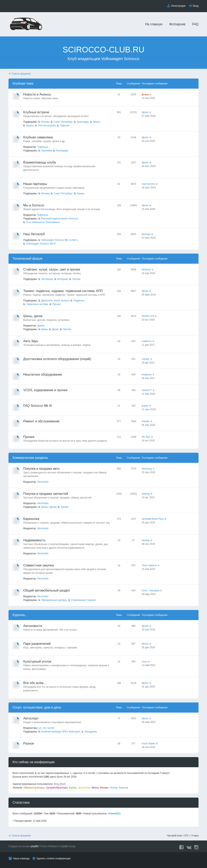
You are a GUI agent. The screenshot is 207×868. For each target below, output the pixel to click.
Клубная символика (38, 137)
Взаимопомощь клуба (40, 162)
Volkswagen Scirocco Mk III (41, 244)
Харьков (64, 125)
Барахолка (31, 519)
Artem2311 (114, 814)
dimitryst (146, 270)
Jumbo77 (147, 390)
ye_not (42, 728)
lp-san (145, 95)
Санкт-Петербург (63, 122)
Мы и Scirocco (34, 205)
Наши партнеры (35, 184)
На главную (154, 24)
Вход (196, 6)
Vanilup (146, 540)
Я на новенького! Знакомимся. (43, 222)
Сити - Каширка (150, 591)
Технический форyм (27, 259)
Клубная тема (23, 83)
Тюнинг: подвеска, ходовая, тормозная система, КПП (63, 291)
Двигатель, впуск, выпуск (55, 301)
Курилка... (20, 615)
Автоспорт (31, 718)
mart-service (148, 184)
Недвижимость (34, 540)
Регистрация (178, 6)
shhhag (146, 494)
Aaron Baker (148, 744)
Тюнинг (65, 507)
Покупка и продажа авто (41, 469)
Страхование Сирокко (83, 600)
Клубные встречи (36, 112)
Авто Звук (31, 341)
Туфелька (43, 147)
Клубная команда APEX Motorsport (61, 732)
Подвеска (79, 301)
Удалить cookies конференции (53, 858)
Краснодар (83, 122)
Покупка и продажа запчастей (46, 494)
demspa (146, 234)
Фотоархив (177, 24)
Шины (45, 329)
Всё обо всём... (35, 683)
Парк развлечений (37, 644)
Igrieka (41, 326)
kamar (51, 728)
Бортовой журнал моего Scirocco (60, 219)
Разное (29, 743)
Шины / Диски (49, 507)
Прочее (76, 279)
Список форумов (21, 74)
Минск (97, 122)
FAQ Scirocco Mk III (37, 406)
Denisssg (147, 469)
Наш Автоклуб (34, 234)
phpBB (34, 846)
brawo (145, 406)
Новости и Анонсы (37, 94)
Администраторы (34, 788)
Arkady (145, 359)
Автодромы (91, 732)
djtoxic (145, 112)
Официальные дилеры (54, 600)
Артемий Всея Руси (153, 519)
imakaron (147, 375)
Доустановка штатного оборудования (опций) (57, 359)
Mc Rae (146, 437)
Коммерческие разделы (30, 458)
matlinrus (147, 341)
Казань (30, 125)
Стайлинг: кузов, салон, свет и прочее (52, 269)
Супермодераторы (57, 788)
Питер (114, 788)
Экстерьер (47, 279)
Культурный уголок (37, 661)
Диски (55, 329)
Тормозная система (37, 304)
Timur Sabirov (149, 565)
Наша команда (21, 858)
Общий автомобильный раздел (47, 590)
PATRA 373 (148, 316)
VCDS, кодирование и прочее (45, 390)
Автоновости (33, 626)
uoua (144, 662)
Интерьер (63, 279)
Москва (45, 122)
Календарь (62, 151)
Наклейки (47, 151)
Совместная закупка (39, 565)
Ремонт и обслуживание (41, 421)
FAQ (195, 24)
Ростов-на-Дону (47, 125)
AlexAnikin (43, 482)
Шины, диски (33, 316)
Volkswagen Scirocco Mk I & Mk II (59, 240)
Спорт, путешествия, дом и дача (37, 707)
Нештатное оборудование (43, 375)
